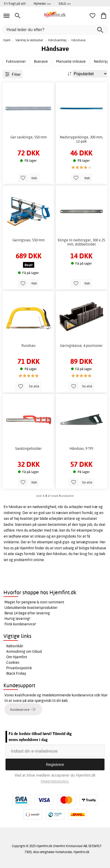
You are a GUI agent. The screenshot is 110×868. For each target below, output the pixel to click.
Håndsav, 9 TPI (81, 448)
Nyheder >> (42, 3)
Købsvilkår (15, 646)
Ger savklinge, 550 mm (29, 137)
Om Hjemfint (17, 657)
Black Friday (16, 673)
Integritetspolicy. (55, 781)
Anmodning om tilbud (24, 651)
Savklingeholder (28, 448)
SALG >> (65, 3)
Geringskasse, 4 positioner (81, 346)
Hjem (7, 40)
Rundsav (28, 346)
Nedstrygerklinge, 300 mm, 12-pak (82, 139)
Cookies (13, 662)
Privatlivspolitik (19, 668)
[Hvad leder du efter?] (55, 30)
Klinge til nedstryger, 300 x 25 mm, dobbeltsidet (81, 242)
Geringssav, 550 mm (29, 240)
